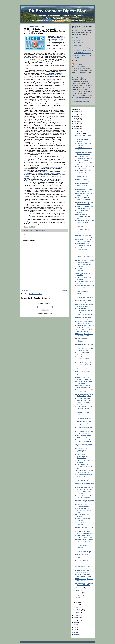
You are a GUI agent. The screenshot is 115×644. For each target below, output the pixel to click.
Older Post (65, 290)
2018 (76, 129)
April (77, 605)
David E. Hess (78, 64)
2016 (76, 615)
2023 (76, 117)
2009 (76, 632)
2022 (76, 119)
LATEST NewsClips (79, 40)
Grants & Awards (79, 43)
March (78, 607)
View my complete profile (81, 102)
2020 (76, 124)
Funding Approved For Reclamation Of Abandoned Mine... (84, 562)
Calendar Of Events (79, 45)
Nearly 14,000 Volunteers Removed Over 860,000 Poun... (83, 373)
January (78, 612)
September (79, 593)
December (79, 133)
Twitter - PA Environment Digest (83, 48)
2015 (76, 618)
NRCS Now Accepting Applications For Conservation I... (82, 450)
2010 (76, 630)
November (79, 588)
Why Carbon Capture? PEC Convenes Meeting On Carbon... (83, 423)
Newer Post (24, 290)
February (78, 610)
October (78, 590)
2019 (76, 126)
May (77, 602)
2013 (76, 623)
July (77, 598)
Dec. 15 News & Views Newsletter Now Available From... (83, 556)
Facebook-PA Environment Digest (83, 50)
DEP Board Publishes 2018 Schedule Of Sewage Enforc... (83, 185)
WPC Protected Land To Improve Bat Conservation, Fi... (84, 231)
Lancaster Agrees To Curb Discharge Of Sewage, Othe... (83, 413)
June (77, 600)
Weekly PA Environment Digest (83, 53)
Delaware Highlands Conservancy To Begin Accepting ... (82, 217)
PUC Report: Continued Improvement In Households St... (84, 162)
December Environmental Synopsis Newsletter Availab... (83, 292)
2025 (76, 112)
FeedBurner (49, 313)
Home (45, 290)
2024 (76, 114)
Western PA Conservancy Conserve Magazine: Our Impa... (83, 510)
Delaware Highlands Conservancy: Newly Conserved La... (82, 456)
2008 (76, 635)
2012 (76, 625)
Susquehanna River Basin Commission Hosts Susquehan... (83, 546)
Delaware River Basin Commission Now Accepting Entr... (84, 466)
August (78, 595)
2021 (76, 121)
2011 (76, 627)
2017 (76, 131)
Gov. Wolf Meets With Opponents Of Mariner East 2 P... (84, 359)
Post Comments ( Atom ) (36, 294)
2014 (76, 620)
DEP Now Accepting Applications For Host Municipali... (82, 340)
